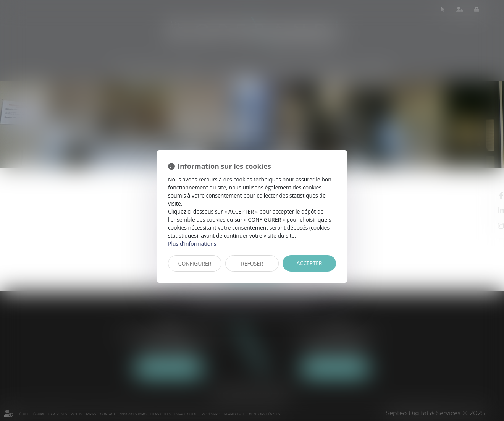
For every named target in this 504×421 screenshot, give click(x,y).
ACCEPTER (309, 263)
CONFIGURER (195, 263)
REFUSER (252, 263)
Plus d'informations (192, 244)
